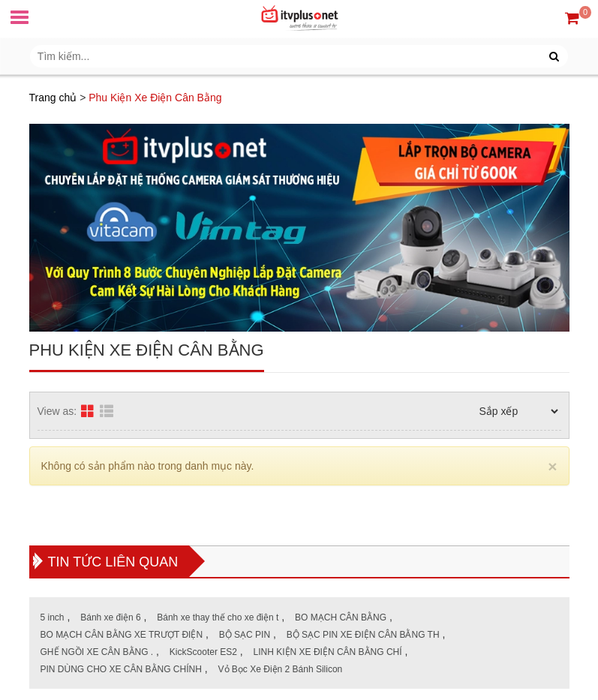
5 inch (53, 617)
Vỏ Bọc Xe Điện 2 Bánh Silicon (281, 669)
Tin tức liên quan (113, 562)
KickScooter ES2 (203, 652)
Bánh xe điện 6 (110, 617)
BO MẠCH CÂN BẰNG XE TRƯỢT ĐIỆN (122, 635)
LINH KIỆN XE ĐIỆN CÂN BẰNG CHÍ (328, 652)
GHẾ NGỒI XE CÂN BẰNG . (97, 652)
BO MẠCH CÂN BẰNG (341, 617)
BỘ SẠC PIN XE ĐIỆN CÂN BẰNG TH (363, 635)
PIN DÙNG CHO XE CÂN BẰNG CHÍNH (121, 669)
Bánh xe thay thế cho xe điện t (218, 617)
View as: (57, 411)
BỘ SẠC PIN (245, 635)
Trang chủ (53, 98)
